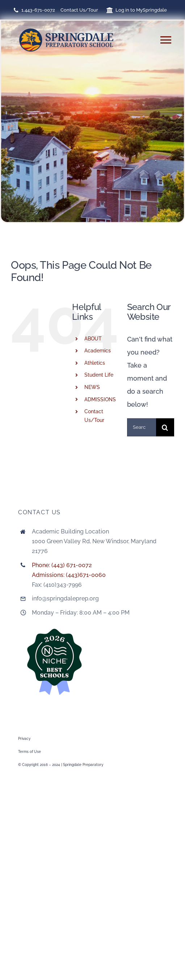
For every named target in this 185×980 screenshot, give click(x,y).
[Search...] (142, 427)
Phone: (42, 565)
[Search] (165, 427)
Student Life (99, 375)
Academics (98, 351)
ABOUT (93, 339)
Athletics (95, 363)
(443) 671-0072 (72, 565)
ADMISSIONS (100, 399)
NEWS (92, 387)
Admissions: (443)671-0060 (69, 575)
